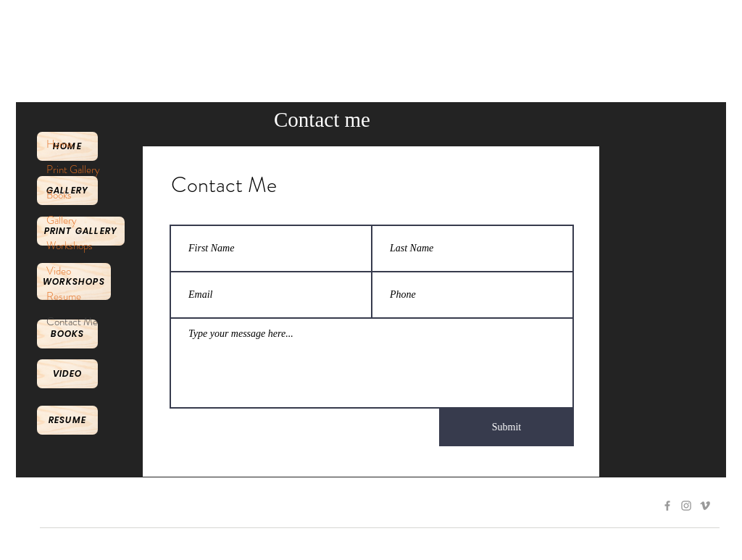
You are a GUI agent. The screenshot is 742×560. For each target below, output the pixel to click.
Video (59, 271)
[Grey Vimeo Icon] (705, 506)
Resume (64, 296)
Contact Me (72, 322)
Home (59, 144)
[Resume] (67, 420)
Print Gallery (73, 170)
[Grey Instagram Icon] (686, 506)
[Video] (67, 374)
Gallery (62, 220)
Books (59, 195)
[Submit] (507, 427)
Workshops (70, 246)
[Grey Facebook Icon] (667, 506)
